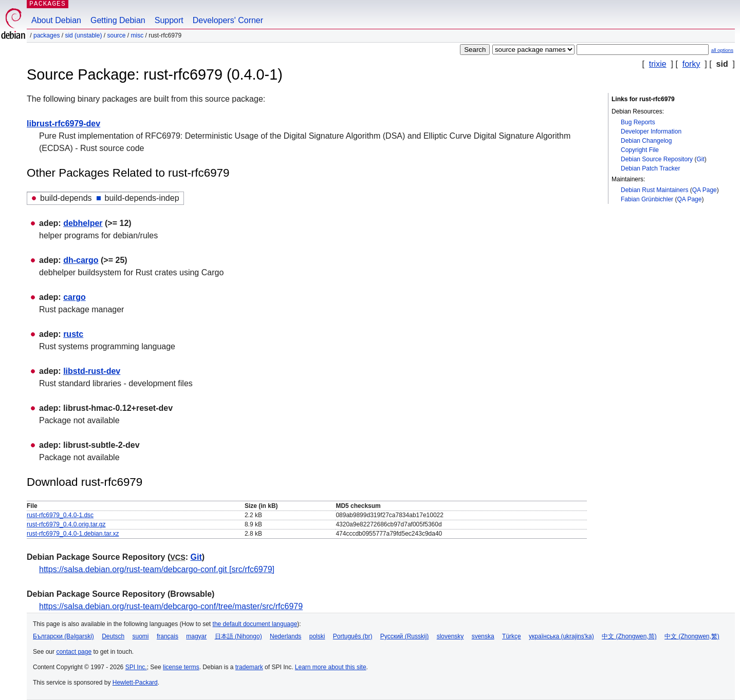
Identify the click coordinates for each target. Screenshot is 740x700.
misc (137, 35)
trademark (249, 667)
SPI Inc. (136, 667)
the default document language (255, 624)
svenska (483, 636)
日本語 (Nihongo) (238, 636)
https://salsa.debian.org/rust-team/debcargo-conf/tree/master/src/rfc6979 (171, 606)
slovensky (450, 636)
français (168, 636)
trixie (658, 64)
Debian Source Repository (657, 159)
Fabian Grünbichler (647, 199)
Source (116, 35)
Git (700, 159)
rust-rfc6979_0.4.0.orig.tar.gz (66, 524)
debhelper (83, 223)
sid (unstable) (83, 35)
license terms (181, 667)
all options (722, 50)
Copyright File (640, 150)
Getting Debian (118, 20)
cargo (75, 297)
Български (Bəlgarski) (63, 636)
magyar (196, 636)
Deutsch (113, 636)
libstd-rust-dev (92, 371)
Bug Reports (638, 122)
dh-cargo (81, 260)
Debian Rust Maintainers (654, 190)
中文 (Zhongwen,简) (629, 636)
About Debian (56, 20)
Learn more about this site (331, 667)
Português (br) (353, 636)
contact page (74, 652)
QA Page (705, 190)
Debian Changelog (646, 141)
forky (691, 64)
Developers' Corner (228, 20)
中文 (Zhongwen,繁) (692, 636)
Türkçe (512, 636)
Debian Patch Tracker (650, 168)
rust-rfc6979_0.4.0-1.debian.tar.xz (73, 534)
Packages (47, 35)
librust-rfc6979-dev (63, 124)
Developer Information (651, 131)
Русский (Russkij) (405, 636)
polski (317, 636)
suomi (141, 636)
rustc (73, 334)
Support (169, 20)
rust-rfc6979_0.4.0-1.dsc (60, 515)
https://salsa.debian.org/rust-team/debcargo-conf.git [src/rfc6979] (157, 569)
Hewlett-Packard (135, 683)
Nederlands (285, 636)
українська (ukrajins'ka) (561, 636)
